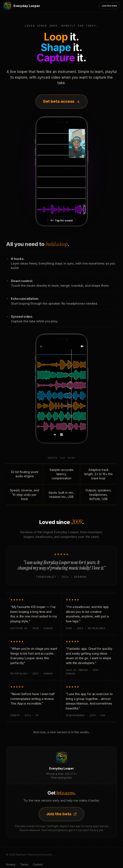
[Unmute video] (62, 220)
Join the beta (109, 6)
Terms (24, 865)
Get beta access (62, 101)
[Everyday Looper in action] (62, 171)
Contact (38, 865)
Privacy (11, 865)
